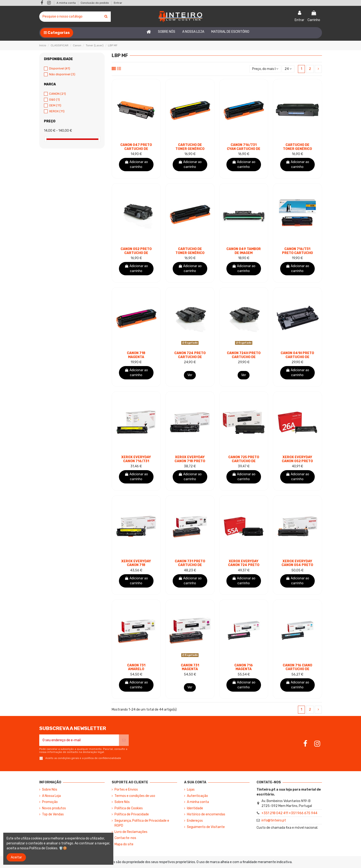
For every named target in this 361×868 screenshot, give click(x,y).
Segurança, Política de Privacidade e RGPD (142, 823)
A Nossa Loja (51, 796)
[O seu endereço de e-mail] (79, 740)
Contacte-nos (125, 838)
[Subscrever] (124, 740)
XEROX (57, 111)
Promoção (50, 802)
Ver (190, 375)
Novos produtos (54, 808)
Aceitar (16, 857)
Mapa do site (124, 844)
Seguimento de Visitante (206, 827)
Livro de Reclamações (131, 832)
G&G (54, 100)
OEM (55, 105)
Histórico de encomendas (206, 814)
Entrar (118, 3)
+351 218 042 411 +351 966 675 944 (289, 813)
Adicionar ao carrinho (136, 164)
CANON (57, 94)
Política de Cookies (129, 808)
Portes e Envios (126, 790)
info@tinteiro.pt (274, 820)
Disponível (60, 68)
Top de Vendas (53, 814)
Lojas (191, 790)
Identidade (195, 808)
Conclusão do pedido (95, 3)
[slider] (46, 139)
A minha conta (66, 3)
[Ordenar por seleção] (265, 69)
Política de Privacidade (132, 814)
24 (288, 69)
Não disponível (62, 74)
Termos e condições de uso (135, 796)
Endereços (195, 821)
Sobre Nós (50, 790)
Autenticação (197, 796)
